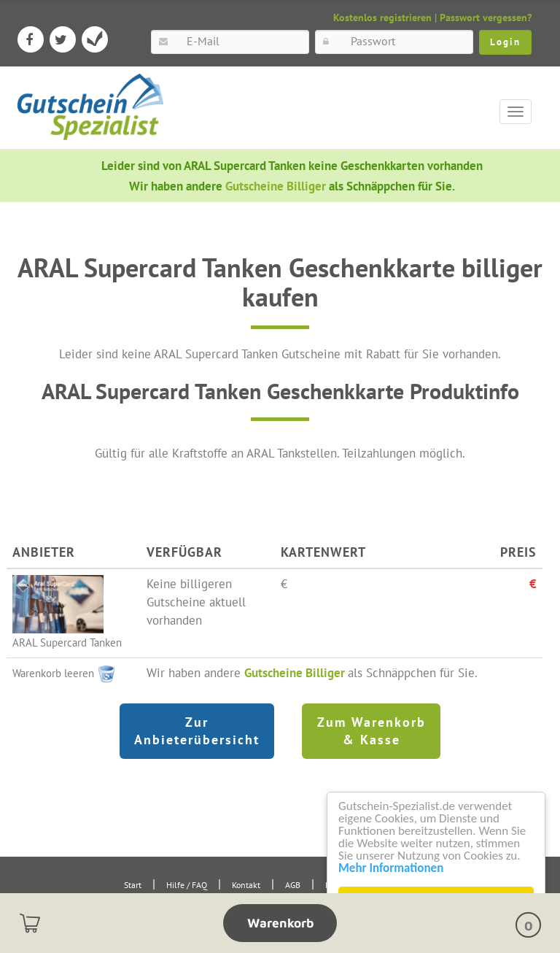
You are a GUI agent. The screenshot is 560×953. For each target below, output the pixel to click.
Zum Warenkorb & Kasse (372, 731)
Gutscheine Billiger (277, 186)
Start (133, 885)
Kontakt (246, 885)
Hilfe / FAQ (187, 885)
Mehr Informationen (391, 868)
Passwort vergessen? (486, 18)
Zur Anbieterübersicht (197, 731)
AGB (293, 885)
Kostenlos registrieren (382, 18)
